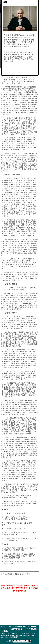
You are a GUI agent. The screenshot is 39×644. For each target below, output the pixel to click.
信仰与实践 (21, 591)
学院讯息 (10, 586)
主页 (3, 586)
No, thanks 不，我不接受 (22, 641)
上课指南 (19, 586)
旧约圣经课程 (29, 586)
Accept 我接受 (6, 641)
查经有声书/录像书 (19, 588)
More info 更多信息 (12, 637)
